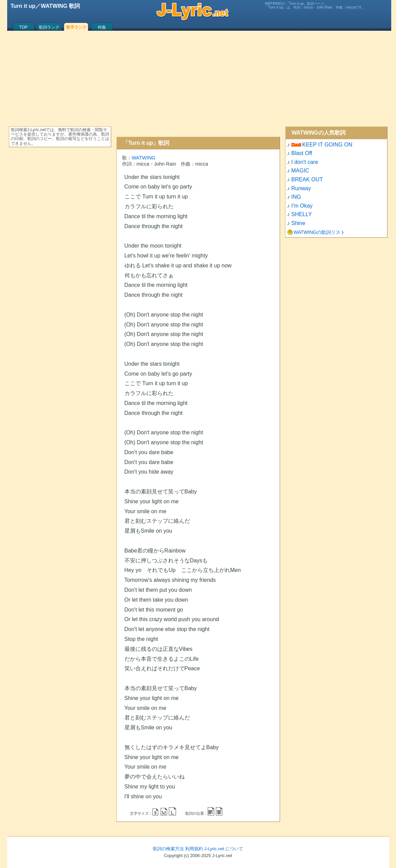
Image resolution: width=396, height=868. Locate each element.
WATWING (144, 158)
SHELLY (302, 214)
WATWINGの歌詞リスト (320, 232)
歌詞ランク (49, 27)
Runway (301, 188)
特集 (102, 27)
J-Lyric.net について (224, 849)
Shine (298, 223)
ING (296, 197)
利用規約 (194, 849)
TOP (23, 27)
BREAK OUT (307, 179)
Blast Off (302, 153)
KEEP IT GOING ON (327, 145)
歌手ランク (76, 27)
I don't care (305, 162)
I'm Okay (302, 206)
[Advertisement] (198, 84)
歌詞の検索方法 (168, 849)
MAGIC (300, 171)
